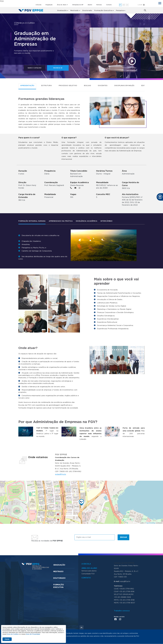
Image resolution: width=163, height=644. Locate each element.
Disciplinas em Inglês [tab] (124, 86)
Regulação (49, 5)
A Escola (39, 5)
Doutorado (87, 10)
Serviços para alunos (89, 571)
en (124, 5)
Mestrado (58, 572)
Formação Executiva (103, 10)
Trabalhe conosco (122, 611)
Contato (109, 5)
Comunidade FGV (88, 574)
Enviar (123, 537)
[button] (81, 502)
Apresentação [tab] (27, 86)
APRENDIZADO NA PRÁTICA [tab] (61, 221)
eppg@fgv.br (125, 581)
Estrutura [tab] (46, 86)
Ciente (7, 639)
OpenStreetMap (151, 523)
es (127, 5)
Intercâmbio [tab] (106, 221)
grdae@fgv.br (61, 474)
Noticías (99, 5)
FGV (2, 1)
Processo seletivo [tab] (68, 86)
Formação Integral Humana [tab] (32, 221)
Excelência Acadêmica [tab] (87, 221)
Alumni (90, 5)
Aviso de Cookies (13, 634)
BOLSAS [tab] (87, 86)
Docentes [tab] (103, 86)
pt (120, 5)
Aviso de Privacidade (33, 634)
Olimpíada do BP (78, 5)
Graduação (59, 565)
